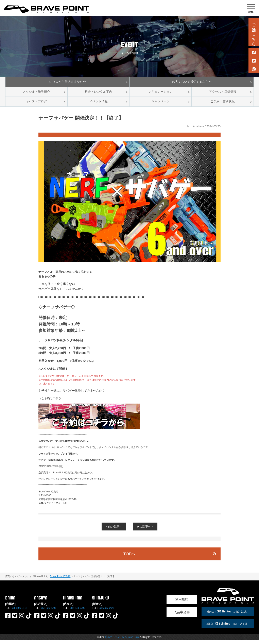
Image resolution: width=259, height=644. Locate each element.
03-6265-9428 (107, 612)
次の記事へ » (145, 530)
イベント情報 (99, 105)
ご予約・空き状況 (223, 105)
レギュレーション (160, 94)
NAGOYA (41, 601)
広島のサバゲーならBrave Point (122, 641)
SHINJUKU (100, 601)
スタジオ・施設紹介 (36, 94)
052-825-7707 (49, 612)
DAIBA (10, 601)
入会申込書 (182, 616)
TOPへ (130, 558)
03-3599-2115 (20, 612)
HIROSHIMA (73, 601)
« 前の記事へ (114, 530)
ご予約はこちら (254, 32)
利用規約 (182, 603)
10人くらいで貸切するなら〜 (192, 82)
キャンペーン (160, 105)
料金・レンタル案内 (99, 94)
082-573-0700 (78, 612)
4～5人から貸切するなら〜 (67, 82)
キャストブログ (36, 105)
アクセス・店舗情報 (223, 94)
